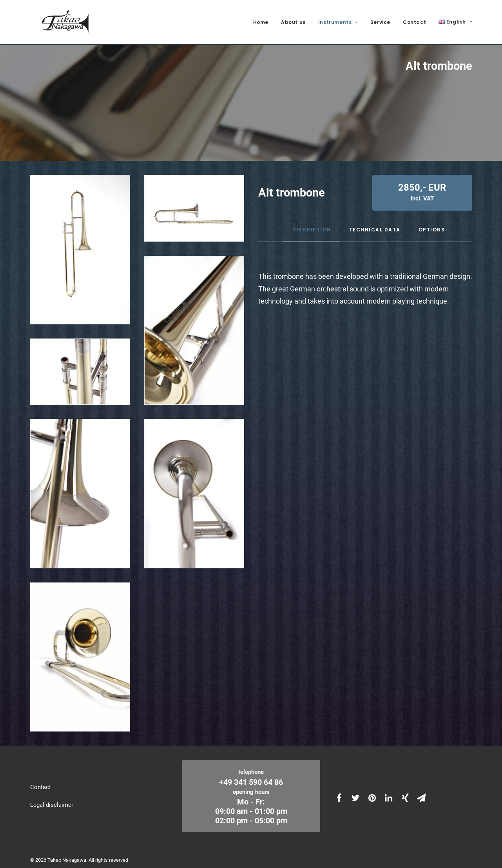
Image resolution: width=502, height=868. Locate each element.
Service (380, 20)
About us (293, 20)
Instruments (338, 20)
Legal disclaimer (52, 799)
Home (261, 20)
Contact (414, 20)
